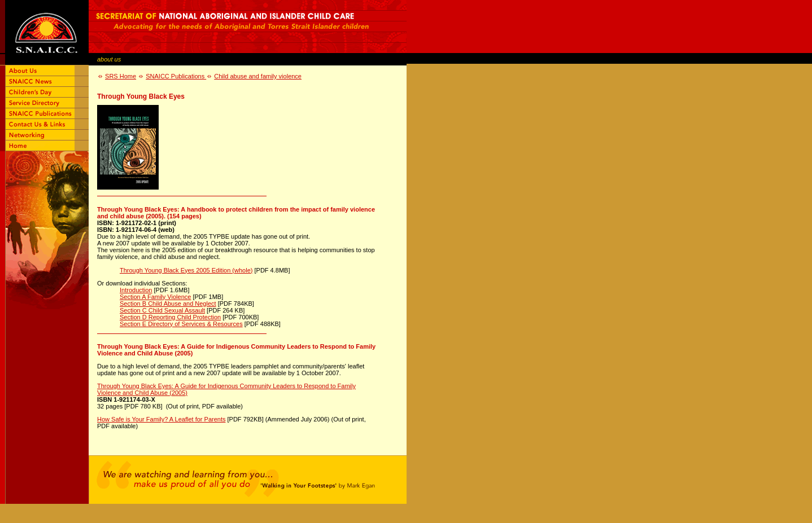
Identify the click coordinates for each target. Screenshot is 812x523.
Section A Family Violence (155, 297)
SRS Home (121, 76)
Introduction (136, 290)
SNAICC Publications (176, 76)
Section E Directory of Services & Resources (181, 324)
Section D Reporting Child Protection (170, 317)
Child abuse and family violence (258, 76)
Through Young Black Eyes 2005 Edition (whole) (186, 270)
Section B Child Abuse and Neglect (168, 304)
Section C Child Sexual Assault (162, 310)
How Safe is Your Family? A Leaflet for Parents (161, 419)
